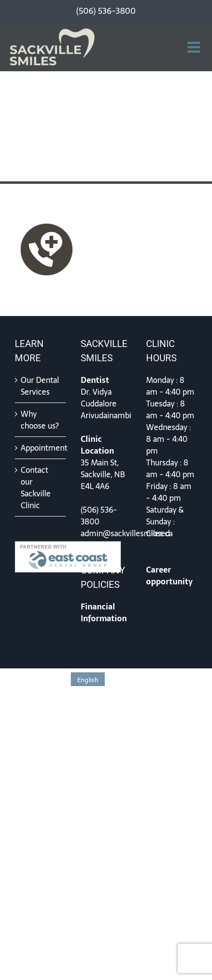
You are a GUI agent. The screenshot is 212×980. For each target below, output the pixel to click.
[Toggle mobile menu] (195, 47)
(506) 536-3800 (99, 516)
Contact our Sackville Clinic (36, 488)
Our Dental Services (40, 386)
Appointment (41, 448)
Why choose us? (40, 420)
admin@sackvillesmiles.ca (127, 533)
